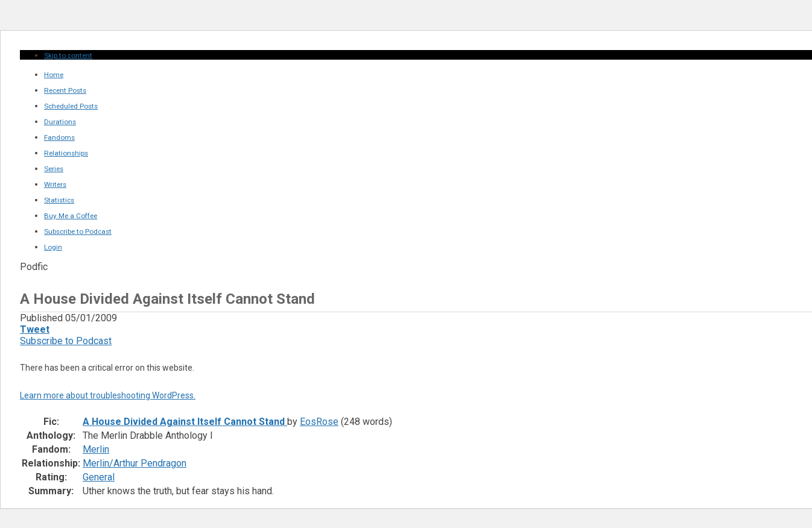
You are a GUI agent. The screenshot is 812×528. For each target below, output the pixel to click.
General (99, 477)
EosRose (319, 422)
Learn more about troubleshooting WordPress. (108, 395)
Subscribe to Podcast (66, 341)
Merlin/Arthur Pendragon (135, 463)
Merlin (96, 449)
